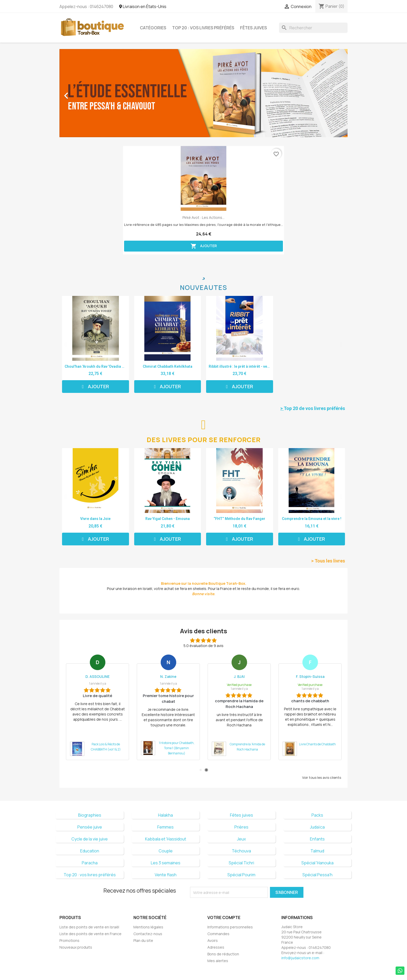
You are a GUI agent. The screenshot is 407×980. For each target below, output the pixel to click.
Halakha (165, 815)
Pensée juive (90, 827)
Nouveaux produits (76, 947)
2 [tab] (206, 770)
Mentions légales (148, 927)
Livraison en (143, 6)
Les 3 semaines (166, 863)
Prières (241, 827)
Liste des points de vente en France (90, 934)
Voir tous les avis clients (322, 777)
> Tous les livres (328, 561)
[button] (81, 93)
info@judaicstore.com (300, 958)
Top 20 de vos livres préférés (313, 408)
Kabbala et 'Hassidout (166, 839)
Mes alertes (218, 961)
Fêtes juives (253, 28)
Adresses (216, 947)
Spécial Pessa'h (317, 875)
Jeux (241, 839)
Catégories (153, 28)
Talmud (317, 851)
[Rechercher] (313, 28)
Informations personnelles (230, 927)
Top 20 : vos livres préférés (203, 28)
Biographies (90, 815)
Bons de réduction (223, 954)
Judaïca (317, 827)
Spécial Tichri (241, 863)
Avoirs (213, 940)
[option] (203, 93)
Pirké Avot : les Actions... (203, 217)
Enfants (317, 839)
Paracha (90, 863)
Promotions (69, 940)
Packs (317, 815)
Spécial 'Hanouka (317, 863)
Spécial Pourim (241, 875)
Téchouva (241, 851)
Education (90, 851)
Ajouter (204, 246)
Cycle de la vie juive (90, 839)
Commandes (218, 934)
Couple (166, 851)
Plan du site (143, 940)
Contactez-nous (148, 934)
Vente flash (166, 875)
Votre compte (224, 918)
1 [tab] (201, 770)
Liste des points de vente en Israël (89, 927)
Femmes (165, 827)
